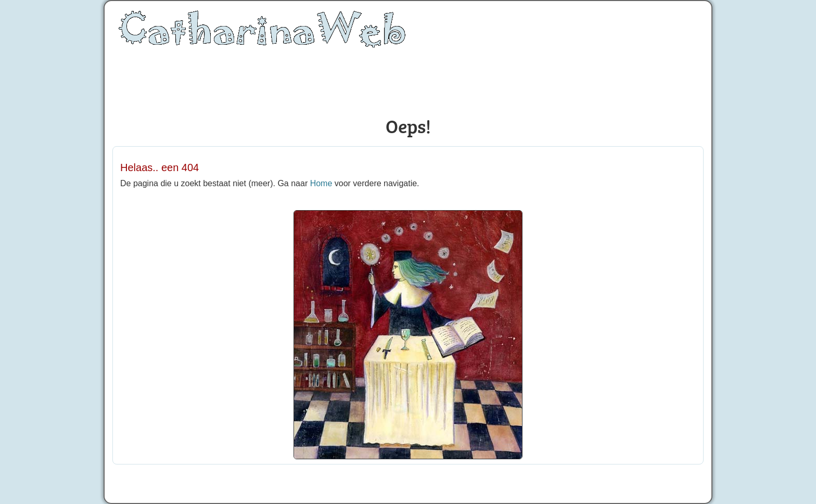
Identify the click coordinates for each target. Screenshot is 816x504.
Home (321, 183)
